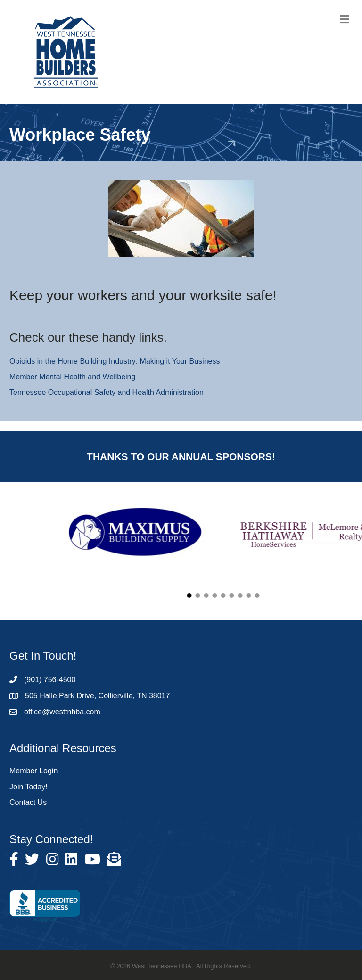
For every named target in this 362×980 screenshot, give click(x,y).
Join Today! (29, 787)
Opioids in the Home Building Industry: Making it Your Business (115, 361)
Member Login (33, 771)
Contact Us (28, 802)
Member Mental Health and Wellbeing (72, 377)
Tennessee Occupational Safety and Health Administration (107, 392)
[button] (235, 595)
